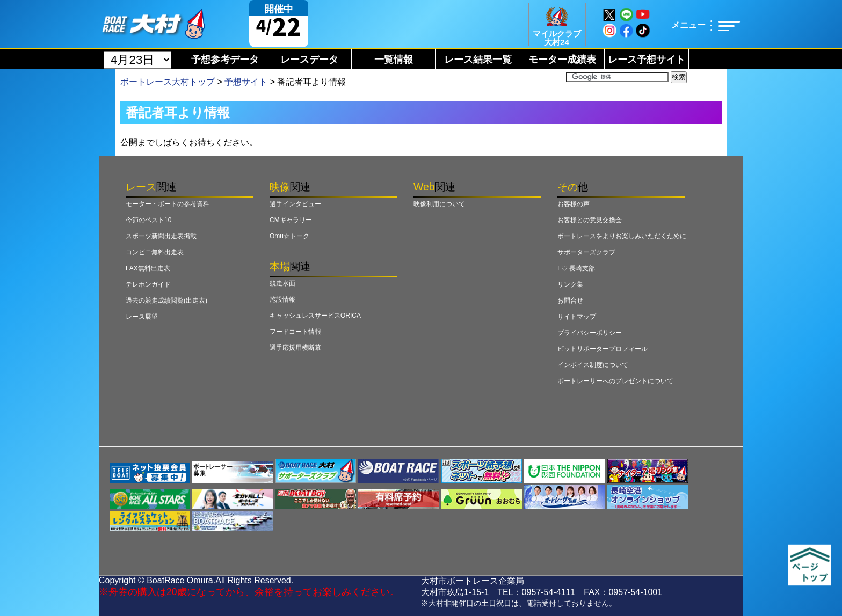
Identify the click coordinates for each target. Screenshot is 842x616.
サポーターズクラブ (586, 252)
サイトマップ (577, 317)
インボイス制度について (593, 365)
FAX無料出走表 (148, 268)
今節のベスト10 (148, 220)
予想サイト (246, 82)
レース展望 (142, 317)
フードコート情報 (295, 332)
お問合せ (570, 300)
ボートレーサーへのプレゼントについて (615, 381)
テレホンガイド (148, 284)
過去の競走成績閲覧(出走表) (166, 300)
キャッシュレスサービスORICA (315, 316)
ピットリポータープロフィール (603, 349)
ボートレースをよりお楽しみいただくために (622, 236)
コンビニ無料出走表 (155, 252)
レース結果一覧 (478, 60)
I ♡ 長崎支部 (576, 268)
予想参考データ (225, 60)
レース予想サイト (647, 60)
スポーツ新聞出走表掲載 (161, 236)
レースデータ (309, 60)
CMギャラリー (291, 220)
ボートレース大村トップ (168, 82)
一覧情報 (394, 60)
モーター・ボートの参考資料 (168, 204)
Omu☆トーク (289, 236)
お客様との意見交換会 (590, 220)
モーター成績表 (562, 60)
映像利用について (439, 204)
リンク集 (570, 284)
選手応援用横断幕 (295, 348)
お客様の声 (574, 204)
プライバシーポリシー (590, 333)
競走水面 (282, 283)
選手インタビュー (295, 204)
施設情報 (282, 299)
